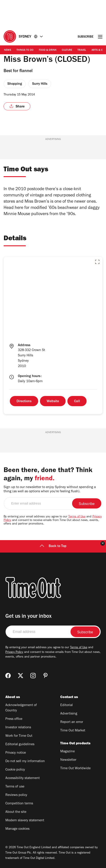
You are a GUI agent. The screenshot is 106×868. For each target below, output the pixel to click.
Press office (14, 719)
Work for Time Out (19, 736)
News (8, 50)
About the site (16, 812)
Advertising (69, 714)
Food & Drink (48, 50)
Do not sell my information (25, 761)
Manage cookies (17, 829)
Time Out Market (73, 731)
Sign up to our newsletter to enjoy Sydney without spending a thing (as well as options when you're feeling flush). (50, 490)
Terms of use (15, 787)
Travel (82, 50)
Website (53, 402)
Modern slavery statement (25, 821)
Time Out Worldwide (75, 769)
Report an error (72, 722)
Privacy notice (16, 753)
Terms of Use (77, 517)
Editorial (67, 705)
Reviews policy (16, 795)
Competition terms (19, 804)
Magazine (68, 752)
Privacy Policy (14, 652)
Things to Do (25, 50)
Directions (24, 402)
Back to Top (53, 546)
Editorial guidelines (20, 745)
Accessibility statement (23, 778)
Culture (67, 50)
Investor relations (18, 728)
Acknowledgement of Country (21, 708)
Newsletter (68, 760)
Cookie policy (15, 770)
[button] (97, 262)
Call (77, 402)
